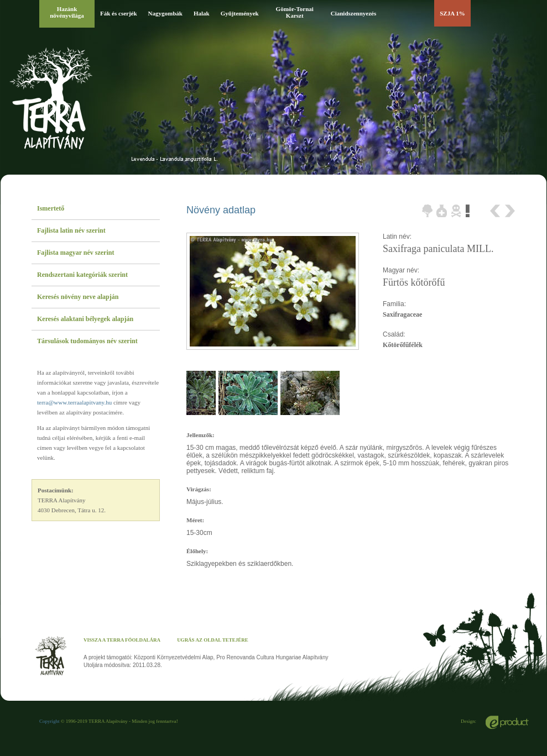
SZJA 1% (452, 13)
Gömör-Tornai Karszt (295, 12)
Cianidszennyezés (354, 13)
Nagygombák (165, 13)
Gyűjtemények (240, 13)
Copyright (50, 721)
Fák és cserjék (119, 13)
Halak (202, 13)
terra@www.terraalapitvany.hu (74, 402)
